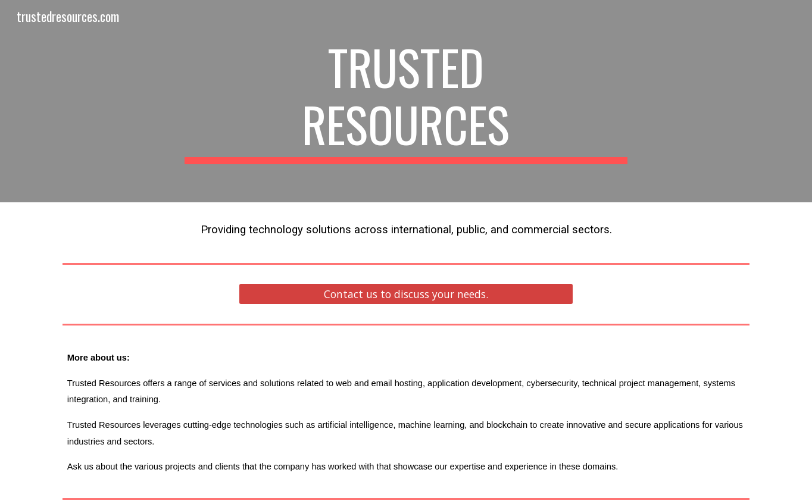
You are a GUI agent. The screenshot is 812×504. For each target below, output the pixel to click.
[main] (406, 101)
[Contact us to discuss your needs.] (406, 294)
